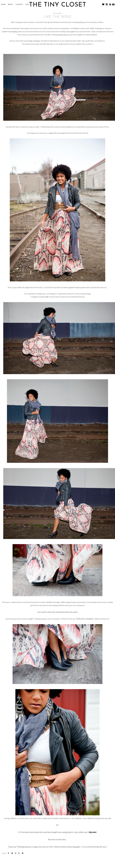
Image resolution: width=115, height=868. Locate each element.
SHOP (28, 4)
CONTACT (19, 4)
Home (3, 4)
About (11, 4)
